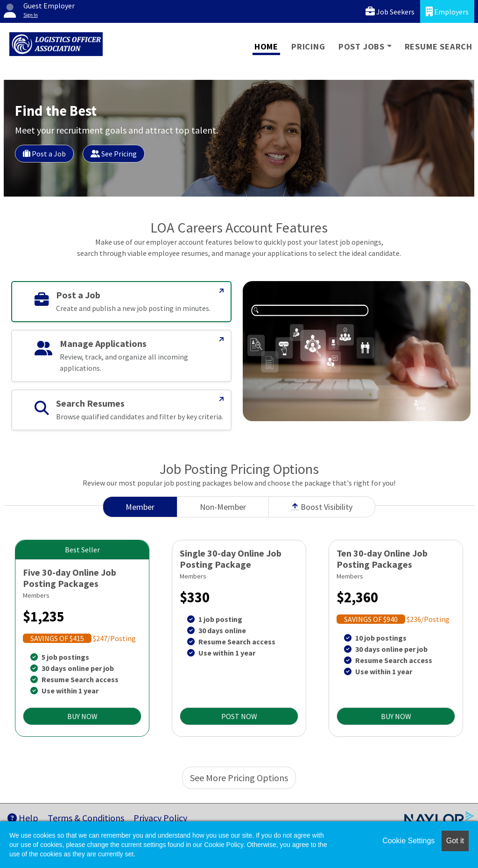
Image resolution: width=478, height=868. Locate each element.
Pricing (308, 46)
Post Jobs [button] (362, 46)
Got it (455, 841)
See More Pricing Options (239, 778)
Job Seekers (390, 11)
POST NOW (239, 716)
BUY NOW (82, 716)
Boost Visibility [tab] (322, 507)
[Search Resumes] (222, 399)
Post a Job (44, 154)
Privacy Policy (160, 818)
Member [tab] (140, 507)
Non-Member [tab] (223, 507)
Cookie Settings (408, 841)
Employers (447, 11)
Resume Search (439, 46)
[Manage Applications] (222, 339)
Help (23, 818)
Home (266, 46)
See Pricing (114, 154)
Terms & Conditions (86, 818)
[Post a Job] (222, 291)
